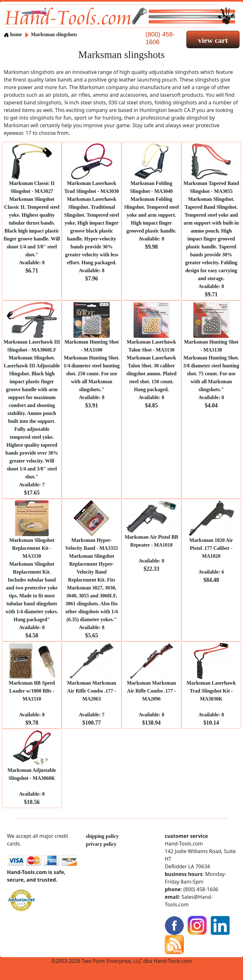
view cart (213, 40)
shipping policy (102, 836)
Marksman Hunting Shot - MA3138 (211, 374)
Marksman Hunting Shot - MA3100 (92, 374)
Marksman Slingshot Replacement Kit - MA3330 (32, 588)
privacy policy (101, 844)
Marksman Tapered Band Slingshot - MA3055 (211, 239)
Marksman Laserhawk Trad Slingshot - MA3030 (92, 231)
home (13, 34)
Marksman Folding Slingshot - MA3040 (152, 215)
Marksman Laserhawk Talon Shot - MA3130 (151, 374)
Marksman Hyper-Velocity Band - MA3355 (92, 588)
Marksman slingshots (54, 34)
